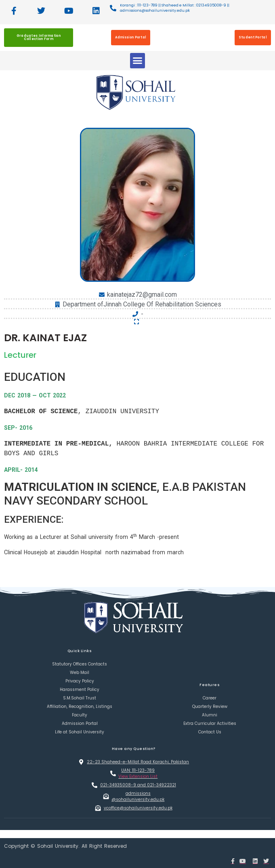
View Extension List (138, 776)
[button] (138, 61)
